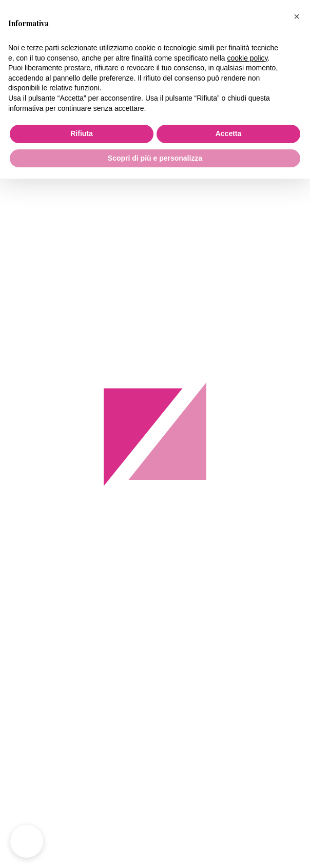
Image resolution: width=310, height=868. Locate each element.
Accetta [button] (229, 133)
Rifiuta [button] (82, 133)
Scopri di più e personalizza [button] (155, 158)
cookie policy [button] (247, 58)
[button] (297, 16)
